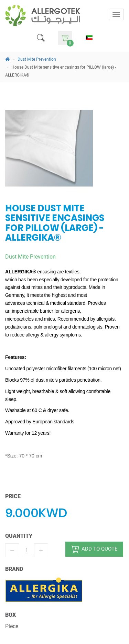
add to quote (94, 549)
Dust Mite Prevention (37, 59)
